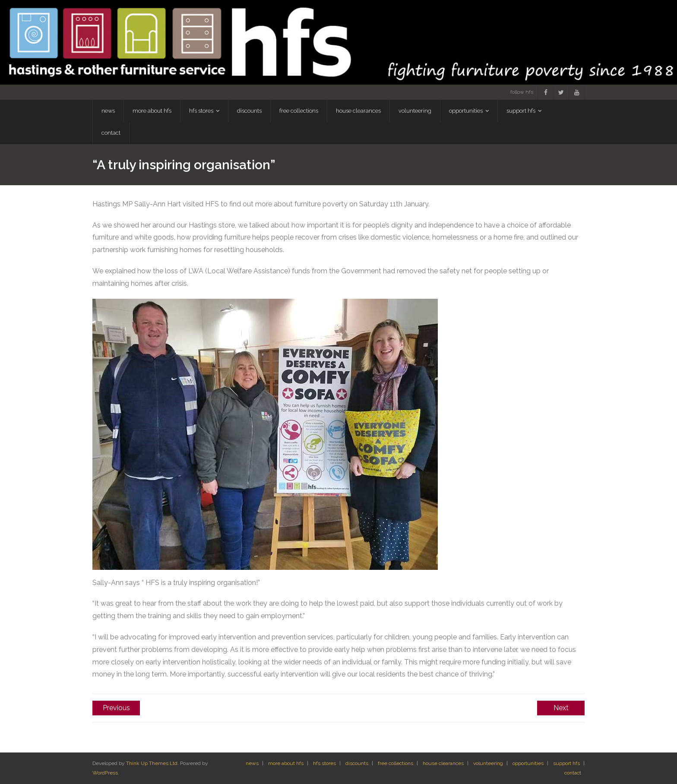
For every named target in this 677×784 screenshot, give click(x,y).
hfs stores (324, 763)
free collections (395, 763)
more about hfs (286, 763)
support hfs (566, 763)
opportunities (528, 763)
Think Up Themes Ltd (152, 763)
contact (573, 773)
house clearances (443, 763)
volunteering (488, 763)
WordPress (105, 773)
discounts (357, 763)
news (252, 763)
